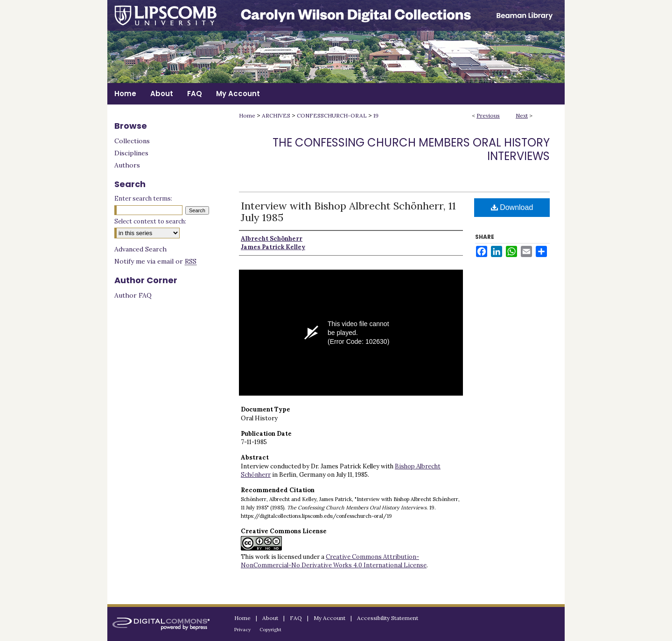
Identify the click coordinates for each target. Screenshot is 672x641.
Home (247, 115)
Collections (132, 141)
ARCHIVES (276, 115)
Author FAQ (133, 295)
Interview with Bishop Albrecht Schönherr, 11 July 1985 (348, 212)
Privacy (242, 630)
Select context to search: (150, 221)
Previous (488, 115)
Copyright (270, 630)
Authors (127, 165)
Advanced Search (140, 249)
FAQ (296, 618)
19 (376, 115)
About (270, 618)
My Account (329, 618)
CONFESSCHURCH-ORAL (332, 115)
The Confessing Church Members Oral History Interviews (411, 149)
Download (512, 207)
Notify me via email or (155, 261)
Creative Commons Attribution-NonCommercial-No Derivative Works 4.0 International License (334, 561)
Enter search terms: (143, 199)
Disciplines (131, 153)
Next (522, 115)
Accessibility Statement (388, 618)
